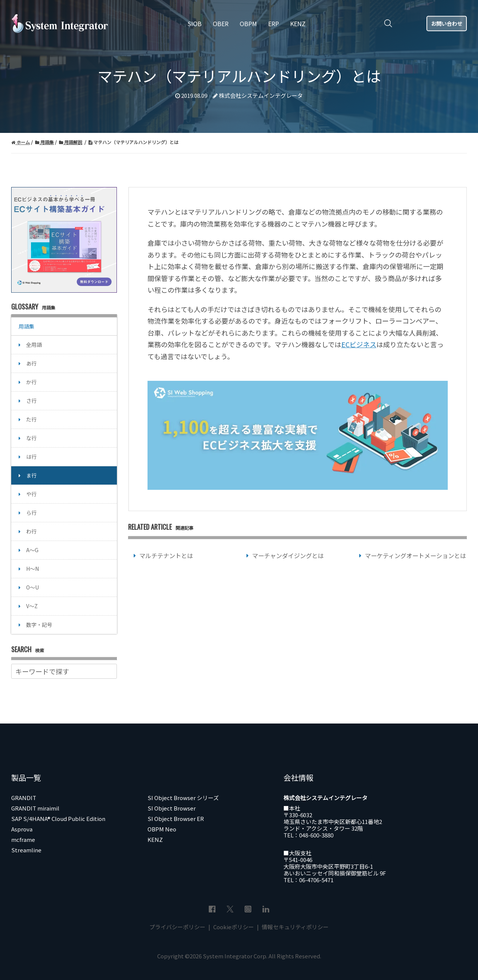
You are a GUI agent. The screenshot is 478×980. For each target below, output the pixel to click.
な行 (31, 438)
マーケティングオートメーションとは (415, 556)
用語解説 (71, 142)
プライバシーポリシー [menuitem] (178, 927)
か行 (31, 382)
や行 (31, 494)
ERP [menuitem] (274, 24)
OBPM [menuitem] (248, 24)
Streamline (26, 850)
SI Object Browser (172, 808)
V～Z (32, 606)
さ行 (31, 401)
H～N (32, 569)
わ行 (31, 531)
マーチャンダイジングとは (288, 556)
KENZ (155, 839)
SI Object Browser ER (176, 819)
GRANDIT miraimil (35, 808)
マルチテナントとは (166, 556)
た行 (31, 419)
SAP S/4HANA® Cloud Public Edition (58, 819)
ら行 (31, 513)
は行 (31, 457)
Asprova (22, 829)
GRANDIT (24, 798)
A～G (32, 550)
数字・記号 (39, 625)
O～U (32, 587)
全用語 (34, 345)
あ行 (31, 363)
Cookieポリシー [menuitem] (234, 927)
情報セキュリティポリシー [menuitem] (295, 927)
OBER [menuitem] (221, 24)
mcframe (23, 839)
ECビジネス (359, 344)
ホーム (21, 142)
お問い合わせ (447, 23)
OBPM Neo (162, 829)
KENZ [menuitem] (298, 24)
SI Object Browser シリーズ (183, 798)
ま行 (31, 475)
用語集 (44, 142)
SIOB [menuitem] (195, 24)
